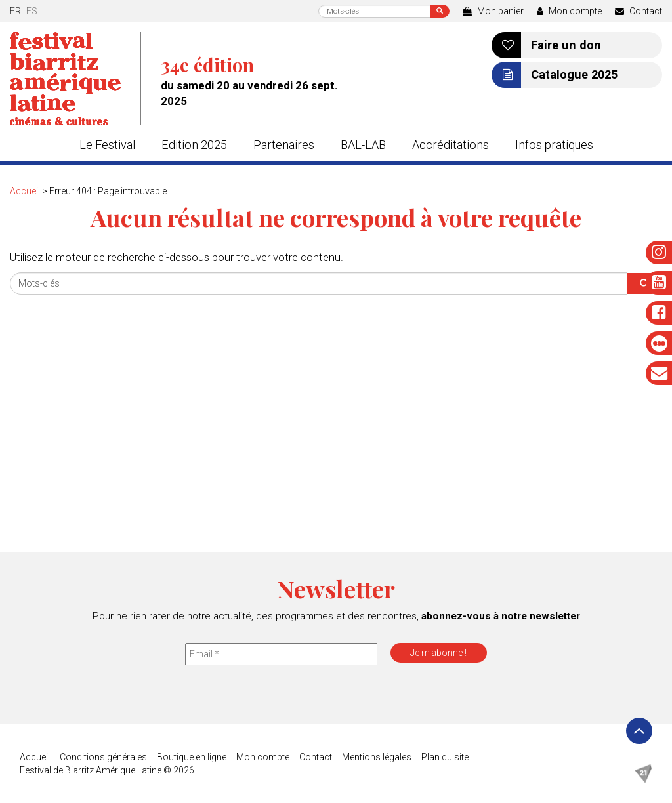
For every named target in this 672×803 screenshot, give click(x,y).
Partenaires (284, 145)
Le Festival (107, 145)
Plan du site (445, 757)
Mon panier (493, 11)
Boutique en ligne (192, 757)
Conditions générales (103, 757)
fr (15, 11)
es (32, 11)
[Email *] (281, 654)
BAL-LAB (363, 145)
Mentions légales (377, 757)
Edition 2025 (194, 145)
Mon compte (569, 11)
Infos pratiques (554, 145)
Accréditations (451, 145)
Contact (639, 11)
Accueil (25, 191)
